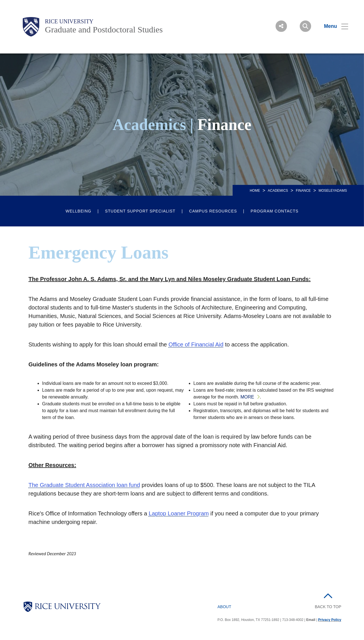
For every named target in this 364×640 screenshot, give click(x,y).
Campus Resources (213, 211)
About (224, 607)
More (247, 397)
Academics (278, 191)
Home (255, 191)
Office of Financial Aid (196, 344)
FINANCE (303, 191)
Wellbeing (78, 211)
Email (311, 620)
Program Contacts (274, 211)
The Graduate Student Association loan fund (84, 485)
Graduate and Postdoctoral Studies (104, 29)
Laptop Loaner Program (179, 513)
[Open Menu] (333, 26)
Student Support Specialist (140, 211)
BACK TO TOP (328, 607)
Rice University (69, 21)
